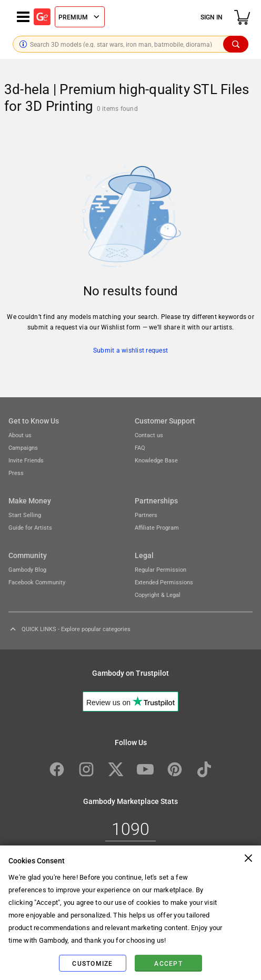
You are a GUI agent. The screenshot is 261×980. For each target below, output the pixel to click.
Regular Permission (160, 569)
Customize (92, 963)
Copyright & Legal (158, 595)
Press (16, 473)
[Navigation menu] (23, 17)
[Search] (236, 44)
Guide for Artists (30, 527)
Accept (168, 963)
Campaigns (23, 447)
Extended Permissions (164, 582)
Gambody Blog (27, 569)
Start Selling (25, 515)
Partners (146, 515)
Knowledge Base (156, 460)
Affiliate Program (157, 527)
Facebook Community (37, 582)
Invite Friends (26, 460)
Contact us (149, 435)
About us (20, 435)
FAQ (140, 447)
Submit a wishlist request (130, 350)
